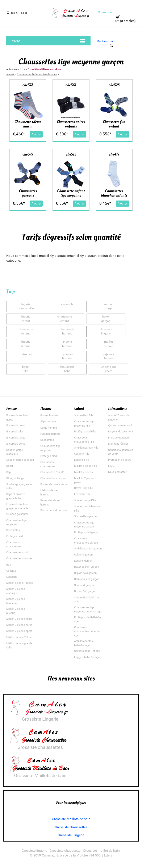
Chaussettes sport (17, 552)
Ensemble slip (15, 431)
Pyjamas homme (50, 434)
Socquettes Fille (84, 416)
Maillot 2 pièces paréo (19, 625)
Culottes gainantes (17, 514)
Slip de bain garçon (85, 573)
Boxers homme (49, 416)
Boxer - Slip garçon (85, 591)
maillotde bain (108, 344)
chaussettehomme (67, 332)
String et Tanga (15, 478)
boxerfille (26, 369)
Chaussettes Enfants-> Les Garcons (37, 75)
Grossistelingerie (106, 332)
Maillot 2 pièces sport (19, 631)
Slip (9, 472)
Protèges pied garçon (87, 532)
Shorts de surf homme (54, 510)
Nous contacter (117, 472)
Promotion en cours (120, 460)
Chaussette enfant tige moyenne (71, 193)
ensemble (67, 306)
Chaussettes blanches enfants (114, 193)
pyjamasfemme (108, 356)
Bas (9, 565)
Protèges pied (14, 536)
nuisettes (26, 356)
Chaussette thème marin (28, 124)
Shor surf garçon (84, 585)
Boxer (10, 466)
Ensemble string (16, 444)
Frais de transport (119, 438)
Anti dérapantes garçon (88, 548)
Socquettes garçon (85, 516)
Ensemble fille (82, 494)
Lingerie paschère (108, 369)
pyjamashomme (67, 356)
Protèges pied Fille (85, 431)
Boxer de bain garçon (87, 567)
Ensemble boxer (16, 425)
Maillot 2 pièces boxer (19, 619)
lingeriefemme (26, 344)
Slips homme (48, 422)
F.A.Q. (112, 466)
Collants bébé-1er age (87, 651)
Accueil (10, 75)
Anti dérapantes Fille (86, 448)
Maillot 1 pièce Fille (85, 466)
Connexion (105, 12)
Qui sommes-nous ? (120, 425)
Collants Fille (82, 454)
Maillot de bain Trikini (19, 637)
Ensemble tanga (16, 438)
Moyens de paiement (121, 431)
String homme (49, 428)
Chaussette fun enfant (114, 124)
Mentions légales (118, 444)
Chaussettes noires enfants (71, 124)
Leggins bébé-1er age (87, 657)
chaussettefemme (26, 332)
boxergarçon (106, 319)
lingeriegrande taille (26, 306)
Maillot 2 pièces (83, 472)
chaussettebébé (67, 369)
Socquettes (13, 530)
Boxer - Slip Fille (83, 488)
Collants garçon (83, 555)
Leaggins (12, 577)
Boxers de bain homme (54, 484)
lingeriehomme (67, 344)
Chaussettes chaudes (19, 559)
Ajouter (36, 134)
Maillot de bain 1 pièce (20, 583)
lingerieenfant (26, 319)
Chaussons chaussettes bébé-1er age (87, 631)
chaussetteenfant (65, 319)
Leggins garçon (83, 561)
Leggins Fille (82, 460)
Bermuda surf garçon (87, 579)
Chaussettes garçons (28, 193)
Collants (11, 571)
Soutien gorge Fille (85, 500)
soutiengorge (109, 306)
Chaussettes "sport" (52, 472)
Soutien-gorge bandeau (20, 460)
